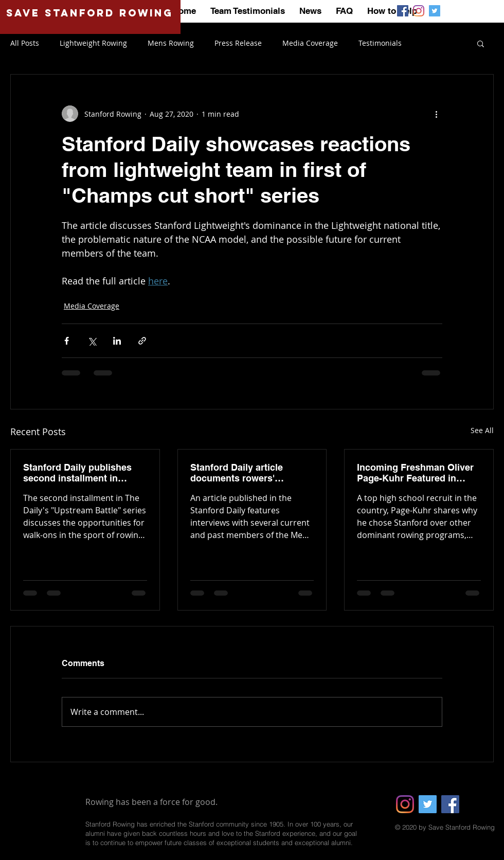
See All (482, 430)
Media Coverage (310, 43)
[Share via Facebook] (67, 341)
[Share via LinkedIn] (117, 341)
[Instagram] (405, 804)
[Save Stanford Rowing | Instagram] (419, 11)
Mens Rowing (171, 43)
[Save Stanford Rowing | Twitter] (435, 11)
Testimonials (380, 43)
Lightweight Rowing (93, 43)
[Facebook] (450, 804)
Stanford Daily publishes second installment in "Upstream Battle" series (78, 473)
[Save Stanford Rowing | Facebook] (403, 11)
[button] (481, 43)
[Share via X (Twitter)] (92, 341)
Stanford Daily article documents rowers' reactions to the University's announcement (252, 473)
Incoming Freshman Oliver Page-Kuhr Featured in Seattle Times (415, 473)
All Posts (25, 43)
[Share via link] (142, 341)
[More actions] (436, 114)
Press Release (238, 43)
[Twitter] (428, 804)
